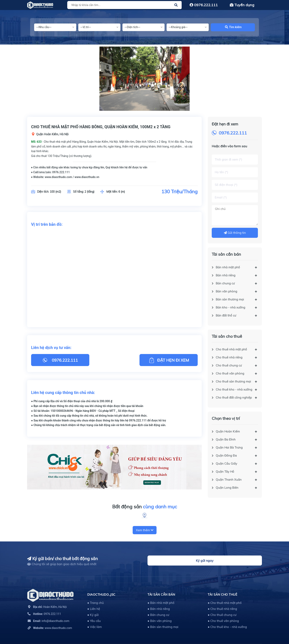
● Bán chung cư (158, 615)
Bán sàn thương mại (230, 299)
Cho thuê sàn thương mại (233, 381)
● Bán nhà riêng (159, 609)
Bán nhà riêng (226, 275)
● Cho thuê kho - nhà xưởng (227, 627)
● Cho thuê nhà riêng (222, 609)
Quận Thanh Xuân (229, 480)
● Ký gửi (93, 615)
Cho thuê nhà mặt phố (231, 349)
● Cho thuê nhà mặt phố (225, 603)
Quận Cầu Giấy (226, 463)
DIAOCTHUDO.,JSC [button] (101, 595)
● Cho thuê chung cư (222, 615)
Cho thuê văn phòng (230, 373)
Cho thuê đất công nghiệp (234, 397)
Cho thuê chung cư (229, 365)
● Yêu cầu (94, 621)
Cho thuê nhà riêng (229, 357)
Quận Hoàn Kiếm (228, 431)
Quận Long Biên (227, 488)
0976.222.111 (204, 5)
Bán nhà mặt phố (228, 267)
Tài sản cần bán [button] (161, 595)
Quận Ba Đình (226, 439)
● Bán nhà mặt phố (161, 603)
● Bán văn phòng (160, 621)
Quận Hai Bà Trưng (229, 447)
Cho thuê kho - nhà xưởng (234, 389)
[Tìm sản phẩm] (124, 5)
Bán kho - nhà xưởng (230, 307)
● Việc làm (95, 627)
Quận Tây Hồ (225, 472)
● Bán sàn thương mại (163, 627)
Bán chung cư (225, 283)
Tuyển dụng (242, 5)
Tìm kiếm (233, 27)
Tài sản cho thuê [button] (222, 595)
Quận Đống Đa (226, 455)
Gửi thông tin (235, 233)
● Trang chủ (96, 603)
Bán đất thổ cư (226, 315)
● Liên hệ (94, 609)
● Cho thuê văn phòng (223, 621)
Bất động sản (145, 507)
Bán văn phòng (226, 291)
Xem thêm (145, 530)
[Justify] (176, 5)
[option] (144, 79)
